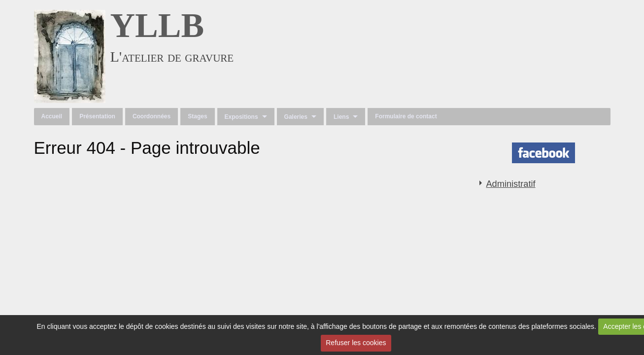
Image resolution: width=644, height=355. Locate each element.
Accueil (52, 116)
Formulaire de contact (406, 116)
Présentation (97, 116)
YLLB (157, 25)
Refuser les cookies (356, 343)
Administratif (510, 184)
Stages (197, 116)
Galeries (296, 117)
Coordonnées (152, 116)
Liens (341, 117)
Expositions (241, 117)
